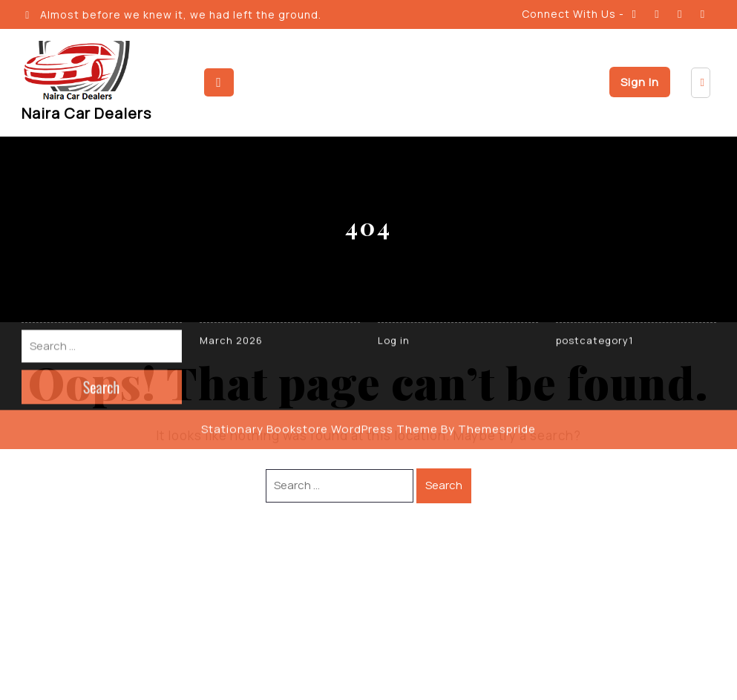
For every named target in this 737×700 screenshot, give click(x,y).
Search (444, 485)
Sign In (640, 82)
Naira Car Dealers (86, 113)
